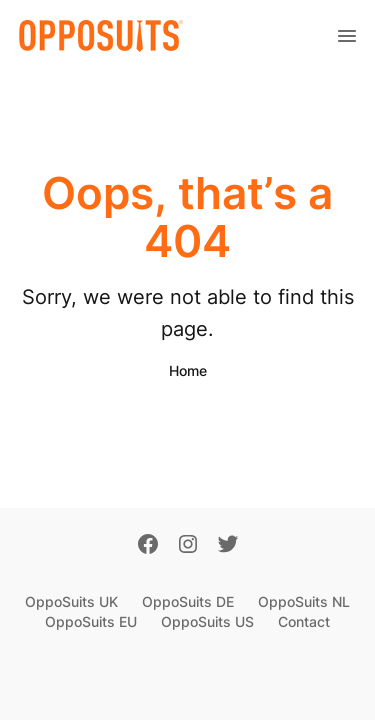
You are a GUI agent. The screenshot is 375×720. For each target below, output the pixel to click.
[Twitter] (228, 546)
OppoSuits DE (188, 601)
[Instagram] (188, 546)
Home (188, 370)
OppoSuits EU (91, 621)
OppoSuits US (207, 621)
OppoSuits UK (71, 601)
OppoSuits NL (304, 601)
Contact (304, 621)
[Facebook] (148, 546)
